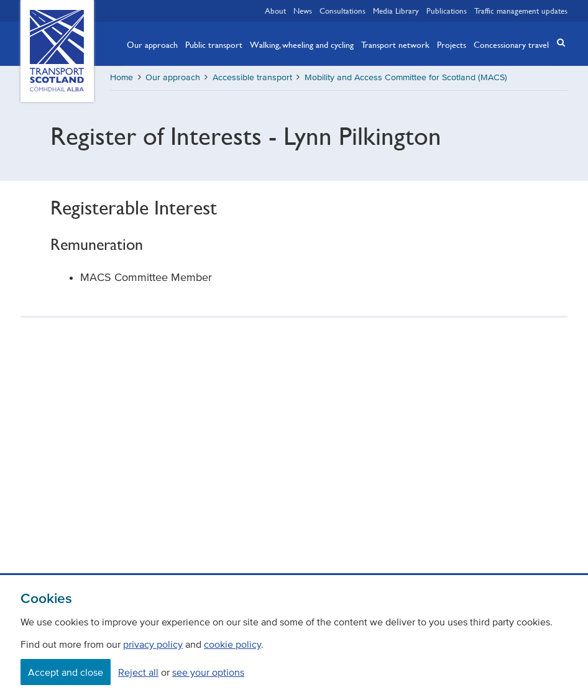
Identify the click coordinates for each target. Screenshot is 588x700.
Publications (447, 11)
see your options (208, 672)
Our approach (152, 44)
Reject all (138, 672)
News (303, 11)
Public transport (214, 44)
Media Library (396, 11)
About (275, 11)
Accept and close (66, 672)
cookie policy (232, 644)
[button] (558, 43)
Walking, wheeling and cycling (302, 44)
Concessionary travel (511, 44)
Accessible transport (252, 77)
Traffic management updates (521, 11)
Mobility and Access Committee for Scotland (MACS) (406, 77)
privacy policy (153, 644)
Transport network (395, 44)
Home (122, 77)
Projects (452, 44)
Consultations (342, 11)
